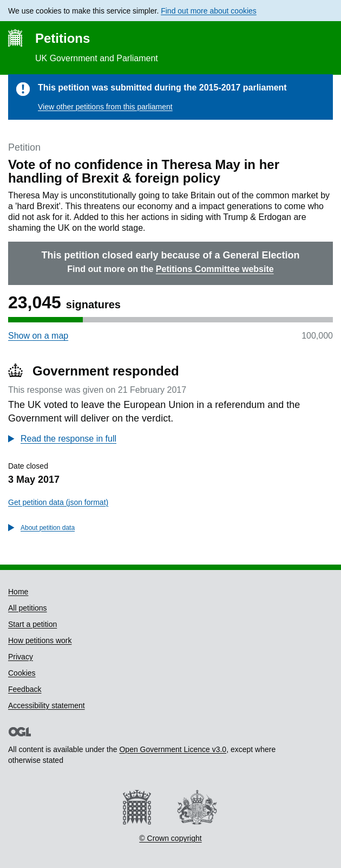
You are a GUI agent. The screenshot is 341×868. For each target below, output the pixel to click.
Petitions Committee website (215, 269)
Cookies (22, 673)
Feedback (25, 689)
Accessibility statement (47, 705)
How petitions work (40, 640)
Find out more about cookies (209, 11)
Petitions (63, 38)
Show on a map (38, 336)
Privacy (21, 657)
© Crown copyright (170, 838)
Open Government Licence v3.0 (173, 749)
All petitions (28, 608)
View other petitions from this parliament (105, 107)
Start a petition (32, 624)
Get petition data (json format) (58, 502)
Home (18, 592)
